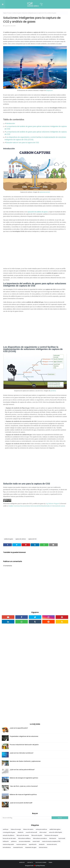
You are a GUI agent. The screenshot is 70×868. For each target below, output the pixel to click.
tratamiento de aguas (31, 847)
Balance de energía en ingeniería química (24, 778)
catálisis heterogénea (55, 829)
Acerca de (22, 862)
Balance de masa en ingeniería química (23, 794)
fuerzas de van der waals (9, 838)
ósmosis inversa (43, 847)
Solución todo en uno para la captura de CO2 (22, 143)
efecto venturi (43, 832)
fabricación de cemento (23, 835)
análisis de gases (17, 13)
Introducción (10, 123)
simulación (42, 844)
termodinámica (7, 847)
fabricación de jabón (37, 835)
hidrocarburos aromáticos (40, 838)
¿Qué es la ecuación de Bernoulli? (21, 803)
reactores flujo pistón (8, 844)
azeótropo (6, 829)
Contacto (30, 862)
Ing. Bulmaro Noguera (53, 504)
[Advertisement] (35, 249)
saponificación (33, 844)
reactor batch (36, 841)
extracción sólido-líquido (56, 832)
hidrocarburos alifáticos (24, 838)
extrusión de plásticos (9, 835)
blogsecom (50, 90)
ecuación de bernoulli (31, 832)
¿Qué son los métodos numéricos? (22, 753)
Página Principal (7, 13)
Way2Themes (41, 866)
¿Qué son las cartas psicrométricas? (22, 770)
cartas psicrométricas (41, 829)
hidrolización (53, 838)
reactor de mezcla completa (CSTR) (51, 841)
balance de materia (28, 829)
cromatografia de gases (9, 832)
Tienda (50, 862)
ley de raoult (62, 838)
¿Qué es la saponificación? (19, 728)
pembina (53, 391)
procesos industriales (25, 841)
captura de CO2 (32, 539)
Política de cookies (41, 862)
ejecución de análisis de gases (38, 212)
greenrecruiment (45, 192)
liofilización (6, 841)
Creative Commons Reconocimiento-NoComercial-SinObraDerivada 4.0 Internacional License (37, 506)
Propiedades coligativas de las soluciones (24, 736)
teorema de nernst (52, 844)
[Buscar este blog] (27, 818)
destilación (21, 832)
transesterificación (18, 847)
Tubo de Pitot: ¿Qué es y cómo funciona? (24, 786)
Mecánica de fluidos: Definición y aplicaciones (25, 761)
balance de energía (16, 829)
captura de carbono (21, 539)
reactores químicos (21, 844)
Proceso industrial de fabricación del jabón (24, 745)
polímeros (14, 841)
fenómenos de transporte (51, 835)
